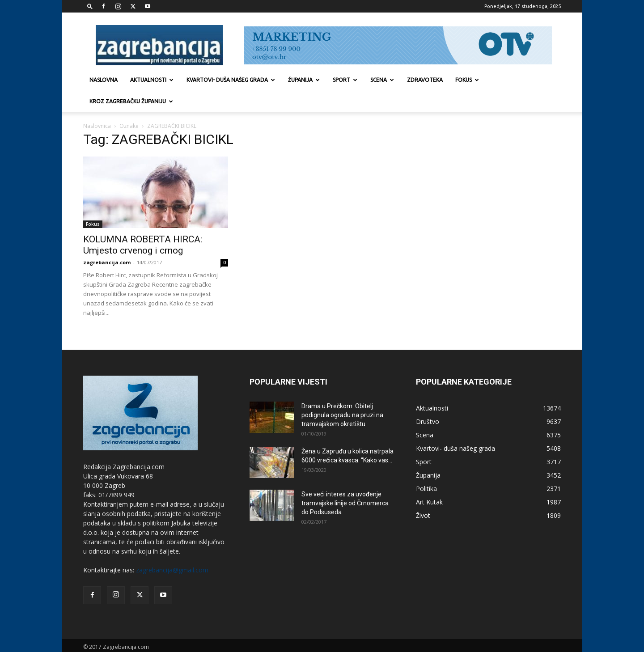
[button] (90, 6)
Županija (304, 80)
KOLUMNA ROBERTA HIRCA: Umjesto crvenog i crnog (143, 223)
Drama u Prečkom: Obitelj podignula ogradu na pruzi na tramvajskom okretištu (342, 394)
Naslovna (104, 80)
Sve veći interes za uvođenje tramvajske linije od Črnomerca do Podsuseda (345, 482)
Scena (382, 80)
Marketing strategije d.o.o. (167, 634)
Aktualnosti (152, 80)
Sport (345, 80)
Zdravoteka (425, 80)
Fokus (467, 80)
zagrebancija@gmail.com (172, 548)
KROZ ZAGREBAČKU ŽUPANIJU (131, 101)
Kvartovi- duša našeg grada (231, 80)
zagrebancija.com (107, 241)
